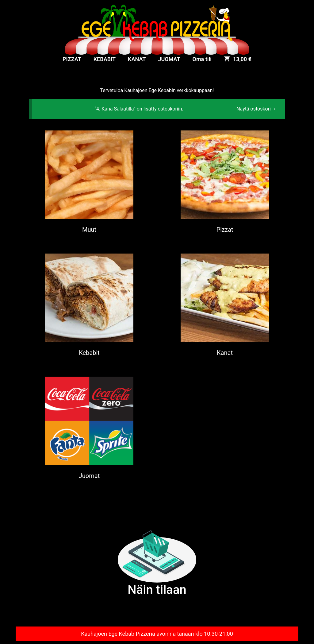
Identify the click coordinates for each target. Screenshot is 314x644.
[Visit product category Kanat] (225, 306)
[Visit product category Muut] (89, 182)
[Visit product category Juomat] (89, 429)
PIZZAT (72, 59)
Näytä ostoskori (254, 109)
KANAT (137, 59)
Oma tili (202, 59)
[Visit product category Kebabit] (89, 306)
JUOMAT (169, 59)
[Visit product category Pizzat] (225, 182)
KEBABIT (105, 59)
